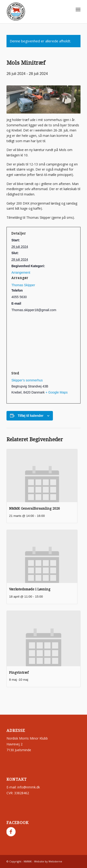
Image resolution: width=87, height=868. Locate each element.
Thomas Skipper (23, 285)
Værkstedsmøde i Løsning (30, 589)
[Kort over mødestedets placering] (43, 342)
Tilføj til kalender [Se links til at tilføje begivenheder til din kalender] (31, 416)
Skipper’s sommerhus (27, 380)
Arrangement (21, 273)
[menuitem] (78, 9)
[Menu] (78, 9)
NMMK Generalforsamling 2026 (34, 508)
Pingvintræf (19, 673)
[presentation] (42, 476)
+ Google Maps (56, 392)
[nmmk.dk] (36, 12)
